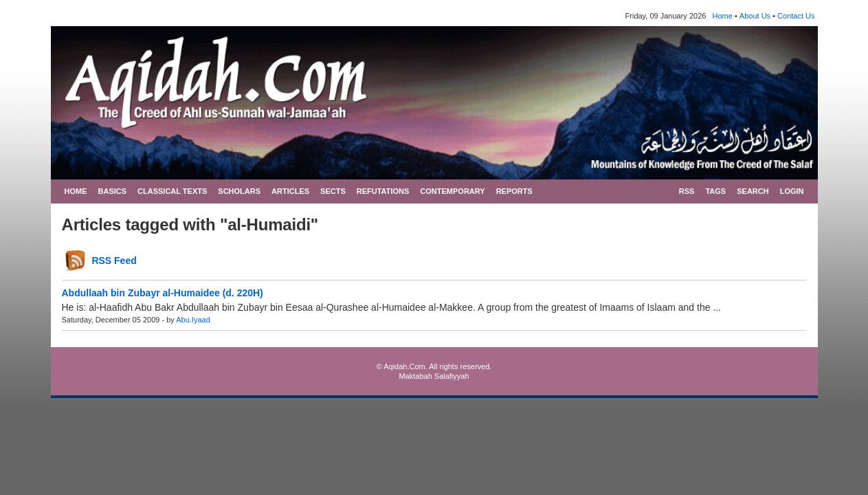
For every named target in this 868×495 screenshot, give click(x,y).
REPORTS (514, 191)
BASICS (113, 191)
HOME (76, 191)
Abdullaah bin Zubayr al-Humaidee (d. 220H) (163, 293)
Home (723, 16)
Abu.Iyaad (193, 320)
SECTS (333, 191)
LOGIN (792, 191)
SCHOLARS (239, 191)
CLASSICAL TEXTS (172, 191)
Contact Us (796, 16)
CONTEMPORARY (452, 191)
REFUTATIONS (383, 191)
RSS (687, 191)
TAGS (715, 191)
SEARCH (753, 191)
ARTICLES (290, 191)
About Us (755, 16)
